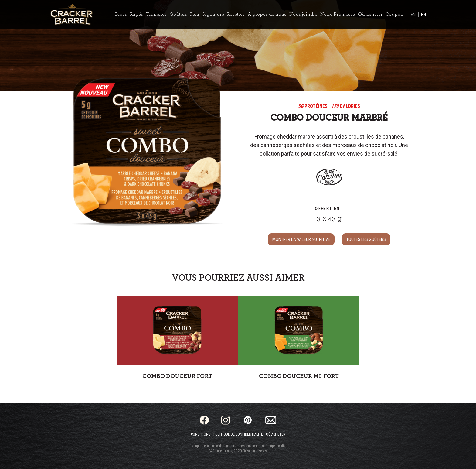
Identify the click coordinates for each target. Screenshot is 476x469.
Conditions (201, 434)
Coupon (394, 14)
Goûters (178, 14)
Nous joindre (303, 14)
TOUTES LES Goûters (366, 239)
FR (424, 15)
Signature (213, 14)
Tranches (156, 14)
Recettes (236, 14)
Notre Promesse (338, 14)
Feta (195, 14)
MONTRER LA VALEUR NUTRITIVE (301, 239)
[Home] (72, 14)
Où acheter (370, 14)
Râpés (136, 14)
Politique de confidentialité (238, 434)
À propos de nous (267, 14)
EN (413, 15)
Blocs (121, 14)
